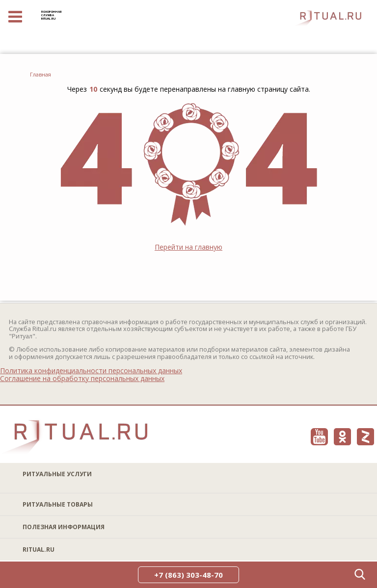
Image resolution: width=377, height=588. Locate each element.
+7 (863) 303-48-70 (188, 575)
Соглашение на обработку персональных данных (82, 379)
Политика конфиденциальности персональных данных (91, 371)
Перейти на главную (188, 247)
